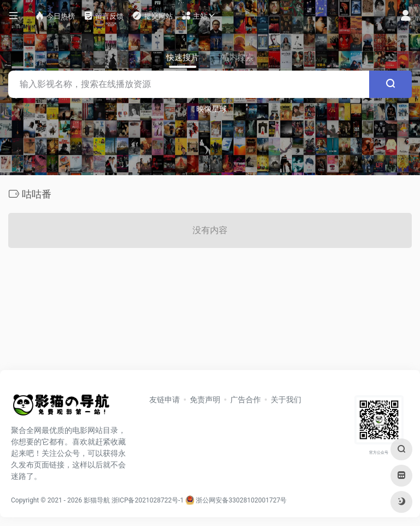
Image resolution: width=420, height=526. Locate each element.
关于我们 (286, 400)
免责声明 (205, 400)
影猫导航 (97, 500)
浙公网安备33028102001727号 (236, 500)
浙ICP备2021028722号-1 (148, 500)
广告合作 (246, 400)
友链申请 (165, 400)
